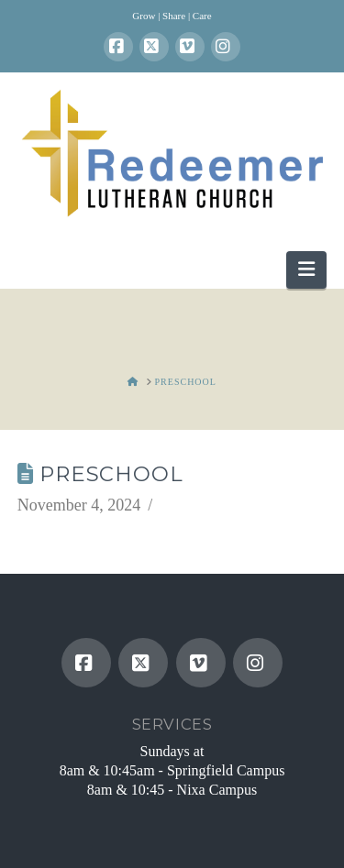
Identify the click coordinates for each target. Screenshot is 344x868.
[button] (306, 270)
